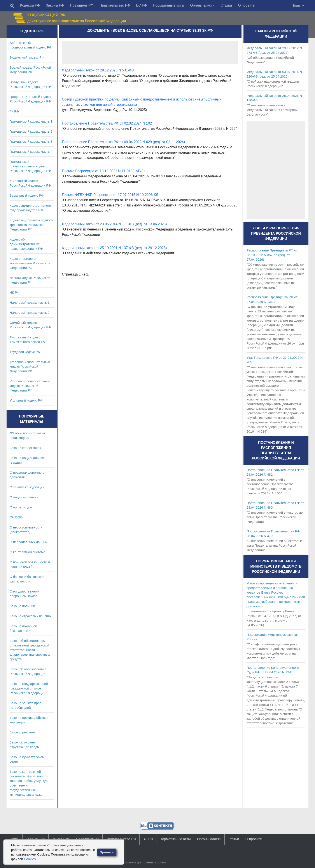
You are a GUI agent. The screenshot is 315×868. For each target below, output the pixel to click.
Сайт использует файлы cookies (142, 862)
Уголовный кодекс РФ (26, 400)
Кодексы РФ (30, 5)
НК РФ (15, 292)
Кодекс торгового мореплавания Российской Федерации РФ (30, 263)
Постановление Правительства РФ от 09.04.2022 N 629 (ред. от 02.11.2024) (123, 142)
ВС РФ (141, 5)
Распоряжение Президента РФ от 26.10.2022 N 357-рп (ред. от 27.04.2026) (272, 255)
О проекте (246, 5)
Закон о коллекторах (25, 448)
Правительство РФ (115, 5)
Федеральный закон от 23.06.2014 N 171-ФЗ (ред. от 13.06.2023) (114, 224)
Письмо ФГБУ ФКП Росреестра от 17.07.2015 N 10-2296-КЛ (110, 195)
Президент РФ (82, 5)
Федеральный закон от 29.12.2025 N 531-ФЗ (98, 70)
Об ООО (16, 517)
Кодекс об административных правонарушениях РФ (26, 244)
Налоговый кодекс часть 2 (30, 313)
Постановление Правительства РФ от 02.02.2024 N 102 (107, 123)
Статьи (226, 5)
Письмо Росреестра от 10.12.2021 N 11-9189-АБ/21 (104, 171)
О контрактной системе (27, 552)
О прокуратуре (21, 507)
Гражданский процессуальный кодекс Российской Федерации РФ (30, 166)
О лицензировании (24, 497)
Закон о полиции (22, 606)
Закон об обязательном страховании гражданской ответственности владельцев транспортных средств (30, 650)
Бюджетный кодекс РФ (27, 57)
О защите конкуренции (27, 487)
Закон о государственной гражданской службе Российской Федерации (29, 688)
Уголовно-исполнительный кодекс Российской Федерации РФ (30, 366)
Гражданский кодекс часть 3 (31, 141)
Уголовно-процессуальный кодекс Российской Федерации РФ (30, 386)
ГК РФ (14, 111)
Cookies (30, 859)
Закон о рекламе (22, 732)
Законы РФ (55, 5)
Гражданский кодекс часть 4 (31, 152)
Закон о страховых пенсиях (31, 616)
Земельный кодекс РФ (27, 195)
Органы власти (202, 5)
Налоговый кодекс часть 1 (30, 302)
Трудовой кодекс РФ (25, 352)
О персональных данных (29, 542)
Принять (107, 852)
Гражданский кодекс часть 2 (31, 131)
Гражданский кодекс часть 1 (31, 121)
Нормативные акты (168, 5)
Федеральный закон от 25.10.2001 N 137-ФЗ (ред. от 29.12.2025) (114, 248)
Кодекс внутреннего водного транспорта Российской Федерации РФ (31, 225)
